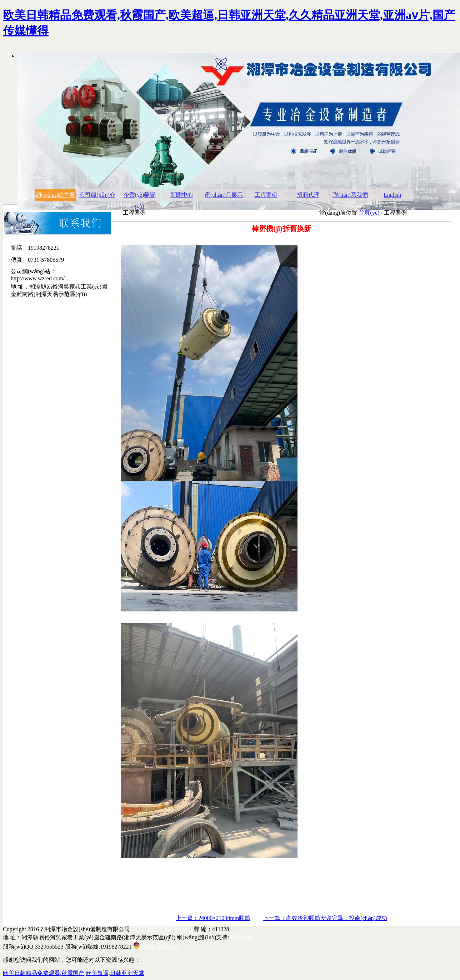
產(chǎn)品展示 (224, 195)
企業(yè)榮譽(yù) (140, 196)
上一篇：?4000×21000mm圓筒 (213, 918)
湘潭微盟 (241, 937)
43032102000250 (160, 947)
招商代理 (308, 195)
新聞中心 (182, 195)
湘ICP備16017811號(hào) (162, 929)
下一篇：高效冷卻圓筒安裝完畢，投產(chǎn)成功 (325, 918)
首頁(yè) (369, 213)
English (392, 195)
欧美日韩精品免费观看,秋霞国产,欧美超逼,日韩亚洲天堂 (74, 973)
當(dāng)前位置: (339, 213)
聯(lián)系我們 (350, 195)
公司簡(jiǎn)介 (97, 195)
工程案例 (266, 195)
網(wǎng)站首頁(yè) (55, 196)
